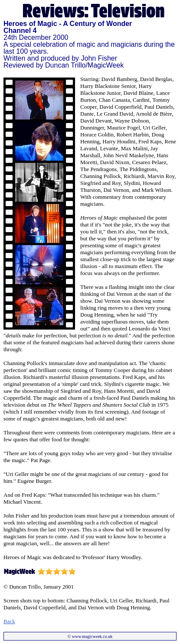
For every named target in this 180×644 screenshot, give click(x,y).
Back (9, 621)
